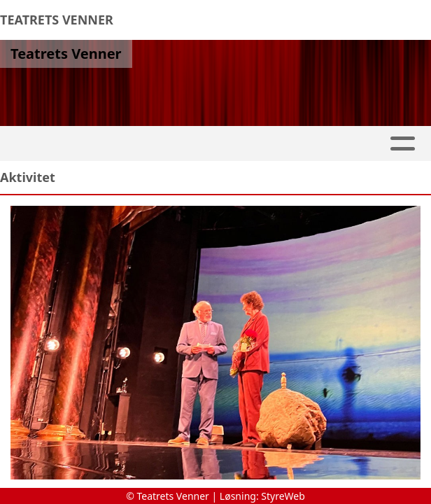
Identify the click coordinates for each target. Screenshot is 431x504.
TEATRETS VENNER (57, 20)
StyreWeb (283, 496)
